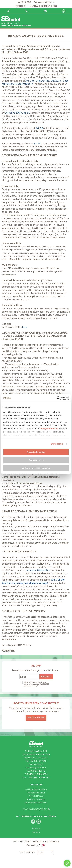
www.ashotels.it (36, 764)
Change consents (52, 841)
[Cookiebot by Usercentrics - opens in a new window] (57, 398)
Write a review (36, 718)
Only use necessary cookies (36, 468)
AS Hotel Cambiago (36, 799)
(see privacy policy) (31, 686)
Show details (57, 444)
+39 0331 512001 (39, 758)
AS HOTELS (25, 2)
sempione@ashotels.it (38, 570)
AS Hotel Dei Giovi (36, 793)
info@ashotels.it (49, 429)
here (25, 327)
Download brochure (36, 809)
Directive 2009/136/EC (18, 113)
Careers (36, 832)
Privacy (28, 841)
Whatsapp (64, 11)
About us (36, 829)
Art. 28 (39, 128)
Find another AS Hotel (44, 2)
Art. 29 (37, 143)
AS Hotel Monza (36, 796)
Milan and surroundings (43, 6)
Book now (8, 11)
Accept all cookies (36, 452)
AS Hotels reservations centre (45, 11)
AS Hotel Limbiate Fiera (36, 789)
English (45, 852)
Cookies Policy (38, 841)
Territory (21, 6)
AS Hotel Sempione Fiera (36, 802)
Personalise (36, 460)
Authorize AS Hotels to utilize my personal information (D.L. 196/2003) (37, 683)
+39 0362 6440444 (27, 11)
